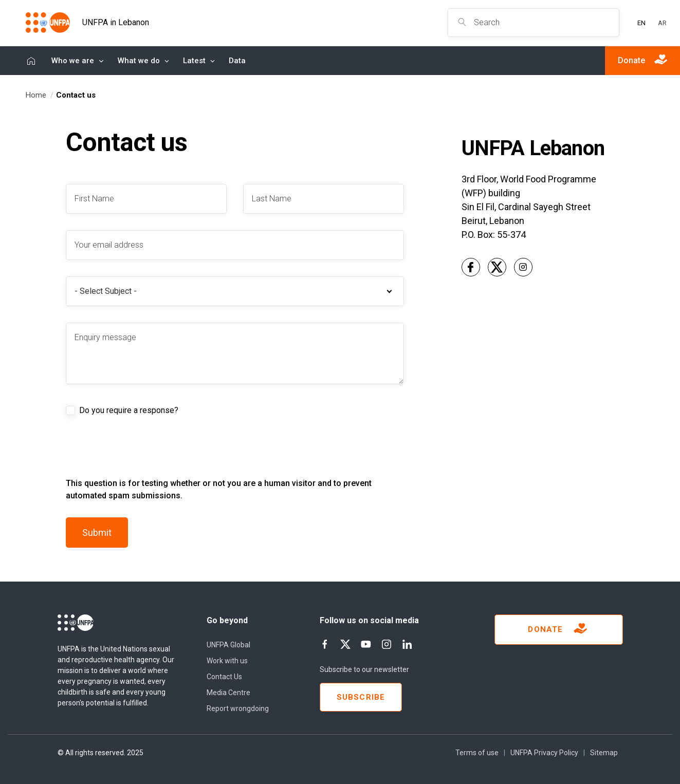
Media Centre (228, 693)
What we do (139, 61)
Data (237, 61)
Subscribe (361, 697)
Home (31, 61)
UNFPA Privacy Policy (544, 753)
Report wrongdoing (238, 708)
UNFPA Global (228, 645)
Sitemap (604, 753)
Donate (558, 630)
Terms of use (477, 753)
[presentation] (144, 457)
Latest (194, 61)
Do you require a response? (129, 410)
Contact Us (224, 677)
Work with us (227, 661)
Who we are (73, 61)
